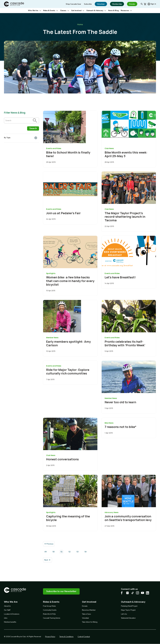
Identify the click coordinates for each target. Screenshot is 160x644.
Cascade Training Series (52, 618)
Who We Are (33, 11)
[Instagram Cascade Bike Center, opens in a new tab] (137, 593)
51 (62, 552)
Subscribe (88, 4)
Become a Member (89, 610)
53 (78, 552)
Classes (63, 11)
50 (54, 552)
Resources (125, 11)
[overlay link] (70, 139)
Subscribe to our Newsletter (61, 591)
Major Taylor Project (128, 610)
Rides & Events (49, 11)
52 (70, 552)
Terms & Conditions (66, 637)
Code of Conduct (84, 637)
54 (86, 552)
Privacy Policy (50, 637)
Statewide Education (128, 618)
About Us (7, 606)
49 (46, 552)
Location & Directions (12, 614)
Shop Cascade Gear (73, 4)
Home (80, 24)
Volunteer (85, 618)
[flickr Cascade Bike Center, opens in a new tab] (127, 593)
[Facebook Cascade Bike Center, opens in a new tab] (122, 593)
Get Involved (76, 11)
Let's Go (124, 614)
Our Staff (7, 610)
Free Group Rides (49, 606)
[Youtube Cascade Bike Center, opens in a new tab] (142, 593)
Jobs (6, 618)
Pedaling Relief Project (129, 606)
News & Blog (113, 11)
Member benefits (10, 622)
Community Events (50, 610)
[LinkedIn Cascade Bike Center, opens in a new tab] (147, 593)
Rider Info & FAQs (49, 614)
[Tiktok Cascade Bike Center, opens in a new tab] (132, 593)
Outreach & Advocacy (95, 11)
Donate (85, 606)
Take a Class (86, 614)
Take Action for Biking (90, 622)
